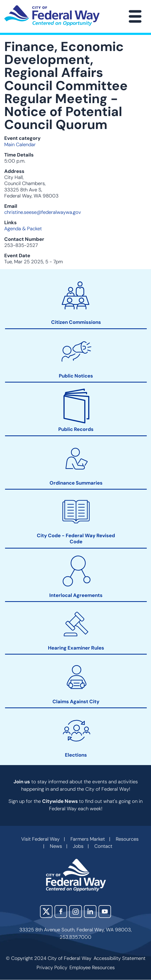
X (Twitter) (46, 911)
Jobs (78, 846)
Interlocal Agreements (76, 595)
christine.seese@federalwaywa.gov (43, 212)
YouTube (105, 911)
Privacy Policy (52, 968)
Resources (127, 839)
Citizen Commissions (76, 323)
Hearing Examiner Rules (76, 648)
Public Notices (76, 376)
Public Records (76, 430)
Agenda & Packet (23, 229)
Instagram (75, 911)
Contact (103, 846)
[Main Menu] (135, 16)
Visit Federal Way (40, 839)
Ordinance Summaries (76, 483)
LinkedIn (90, 911)
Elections (76, 755)
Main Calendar (20, 145)
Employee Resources (92, 968)
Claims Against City (76, 702)
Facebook (61, 911)
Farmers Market (88, 839)
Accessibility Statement (119, 958)
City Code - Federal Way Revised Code (76, 539)
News (56, 846)
